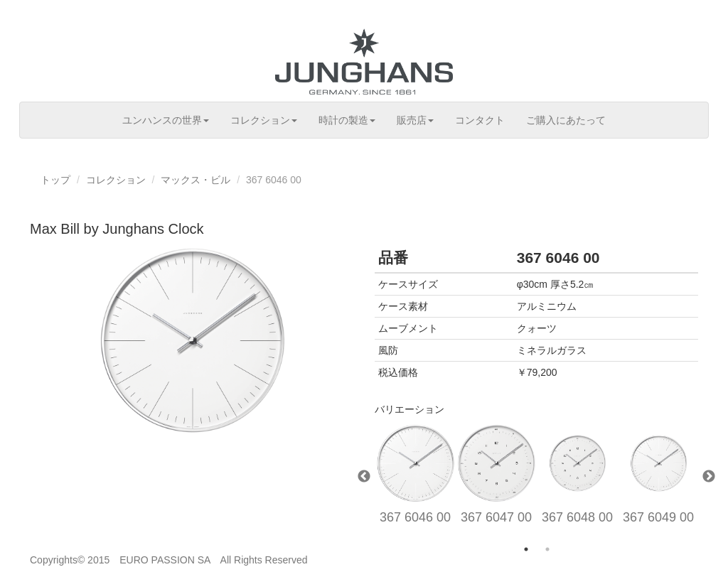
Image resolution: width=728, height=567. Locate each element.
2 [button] (547, 549)
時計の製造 (347, 120)
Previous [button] (364, 477)
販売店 (415, 120)
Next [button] (709, 477)
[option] (415, 477)
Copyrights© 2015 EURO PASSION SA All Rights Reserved (169, 560)
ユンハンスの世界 (166, 120)
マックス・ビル (196, 180)
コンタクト (480, 120)
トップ (55, 180)
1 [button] (526, 549)
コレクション (264, 120)
